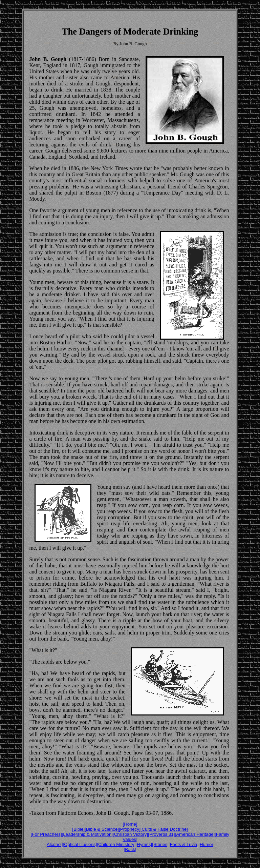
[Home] (130, 824)
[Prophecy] (130, 829)
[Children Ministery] (116, 844)
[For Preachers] (46, 834)
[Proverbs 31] (161, 834)
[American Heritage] (195, 834)
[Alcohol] (54, 844)
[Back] (130, 850)
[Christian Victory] (130, 834)
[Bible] (78, 829)
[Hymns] (144, 844)
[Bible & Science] (102, 829)
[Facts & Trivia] (183, 844)
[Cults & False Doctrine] (164, 829)
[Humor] (206, 844)
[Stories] (160, 844)
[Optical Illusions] (80, 844)
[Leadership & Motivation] (87, 834)
